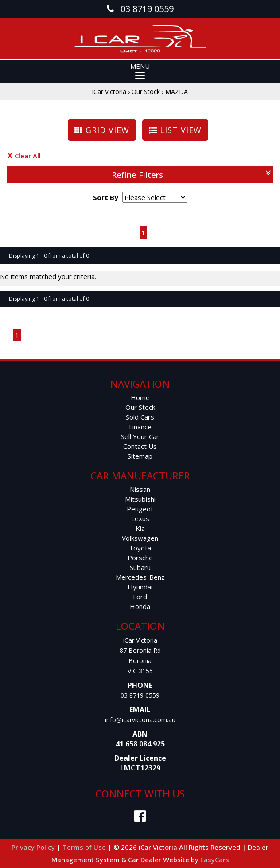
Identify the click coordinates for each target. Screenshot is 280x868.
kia (140, 528)
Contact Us (140, 446)
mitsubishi (140, 499)
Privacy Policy (34, 847)
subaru (140, 567)
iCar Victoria (109, 92)
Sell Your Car (140, 436)
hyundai (140, 587)
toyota (140, 548)
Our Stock (146, 92)
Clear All (28, 156)
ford (140, 597)
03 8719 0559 (140, 695)
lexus (140, 518)
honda (140, 606)
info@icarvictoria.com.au (140, 720)
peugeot (140, 509)
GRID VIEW (102, 130)
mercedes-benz (140, 577)
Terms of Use (85, 847)
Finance (140, 427)
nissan (140, 489)
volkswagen (140, 538)
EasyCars (215, 860)
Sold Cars (140, 417)
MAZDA (177, 92)
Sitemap (140, 456)
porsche (140, 558)
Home (140, 397)
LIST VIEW (175, 130)
